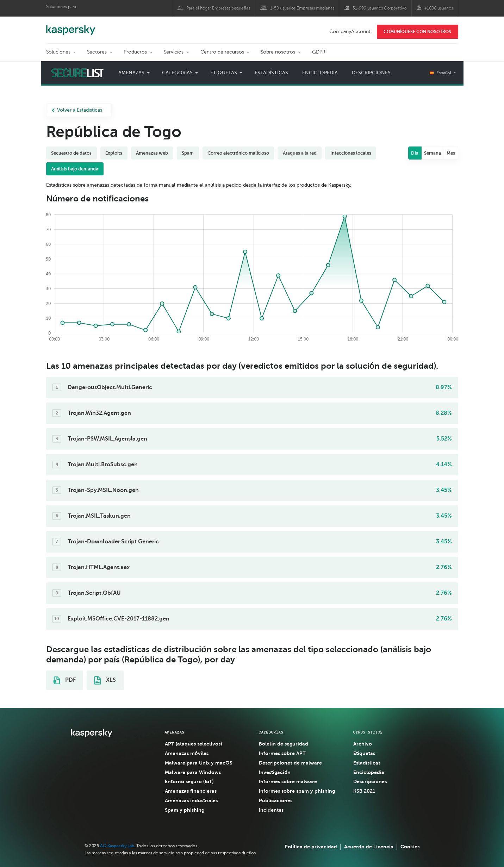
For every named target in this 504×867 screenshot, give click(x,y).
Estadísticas (271, 73)
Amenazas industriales (191, 800)
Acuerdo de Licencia (369, 847)
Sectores (97, 52)
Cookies (410, 847)
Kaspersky (71, 26)
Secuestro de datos (71, 153)
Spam (188, 153)
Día (415, 153)
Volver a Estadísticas (77, 110)
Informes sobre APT (282, 753)
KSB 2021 (364, 791)
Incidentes (271, 810)
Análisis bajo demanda (75, 169)
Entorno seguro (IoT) (189, 781)
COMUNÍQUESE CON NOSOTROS (417, 32)
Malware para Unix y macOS (199, 763)
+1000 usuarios (439, 8)
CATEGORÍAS (271, 732)
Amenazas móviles (187, 753)
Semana (433, 153)
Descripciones (371, 73)
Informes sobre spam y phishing (297, 791)
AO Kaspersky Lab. (118, 846)
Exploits (114, 153)
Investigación (275, 772)
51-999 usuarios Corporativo (379, 8)
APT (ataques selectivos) (193, 744)
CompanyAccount (350, 32)
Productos (135, 52)
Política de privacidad (311, 847)
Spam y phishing (185, 810)
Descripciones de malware (290, 763)
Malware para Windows (193, 772)
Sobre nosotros (278, 52)
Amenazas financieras (191, 791)
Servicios (174, 52)
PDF (64, 680)
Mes (451, 153)
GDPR (319, 52)
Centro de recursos (222, 52)
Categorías (178, 73)
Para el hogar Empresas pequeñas (218, 8)
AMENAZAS (175, 732)
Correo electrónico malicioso (238, 153)
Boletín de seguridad (284, 744)
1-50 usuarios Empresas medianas (302, 8)
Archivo (363, 744)
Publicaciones (276, 800)
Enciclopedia (320, 73)
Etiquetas (224, 73)
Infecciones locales (351, 153)
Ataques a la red (300, 153)
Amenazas (131, 73)
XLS (105, 680)
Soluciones (58, 52)
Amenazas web (152, 153)
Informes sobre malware (288, 781)
